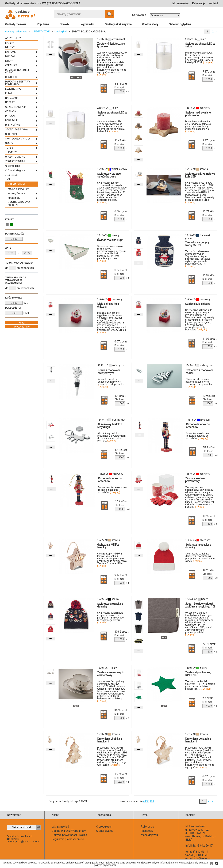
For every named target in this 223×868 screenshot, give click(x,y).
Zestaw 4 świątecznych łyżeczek (112, 45)
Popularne (43, 24)
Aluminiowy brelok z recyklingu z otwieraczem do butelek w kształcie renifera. (111, 437)
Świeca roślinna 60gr (110, 240)
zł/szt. (121, 84)
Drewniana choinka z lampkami (110, 740)
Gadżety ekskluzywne (118, 24)
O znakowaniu (105, 831)
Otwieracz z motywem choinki (199, 372)
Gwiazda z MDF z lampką (108, 546)
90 (148, 801)
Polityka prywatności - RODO (69, 835)
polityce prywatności (105, 865)
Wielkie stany (150, 24)
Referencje (199, 3)
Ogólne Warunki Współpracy (69, 831)
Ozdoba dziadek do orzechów (198, 426)
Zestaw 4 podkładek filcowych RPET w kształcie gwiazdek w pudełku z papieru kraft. (200, 685)
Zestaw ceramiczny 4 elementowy (110, 674)
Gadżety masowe (16, 24)
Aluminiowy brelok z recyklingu (110, 426)
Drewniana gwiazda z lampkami (198, 740)
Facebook (147, 831)
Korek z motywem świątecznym (109, 372)
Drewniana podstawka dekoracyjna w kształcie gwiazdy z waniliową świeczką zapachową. (198, 126)
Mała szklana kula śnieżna (108, 305)
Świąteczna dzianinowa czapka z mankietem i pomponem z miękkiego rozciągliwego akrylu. (110, 618)
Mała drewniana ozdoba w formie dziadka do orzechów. (113, 490)
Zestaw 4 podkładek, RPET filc (198, 674)
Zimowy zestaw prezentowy (195, 480)
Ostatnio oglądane (180, 24)
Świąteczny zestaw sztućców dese (109, 175)
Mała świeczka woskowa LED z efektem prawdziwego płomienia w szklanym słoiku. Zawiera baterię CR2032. (200, 58)
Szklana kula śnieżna (198, 304)
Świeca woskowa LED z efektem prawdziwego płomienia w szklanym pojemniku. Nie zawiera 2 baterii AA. (111, 126)
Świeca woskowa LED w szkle (200, 45)
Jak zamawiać (180, 3)
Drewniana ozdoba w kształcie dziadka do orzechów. (198, 436)
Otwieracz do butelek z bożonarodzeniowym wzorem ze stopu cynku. (199, 383)
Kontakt (213, 3)
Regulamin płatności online (68, 839)
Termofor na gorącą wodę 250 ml (197, 244)
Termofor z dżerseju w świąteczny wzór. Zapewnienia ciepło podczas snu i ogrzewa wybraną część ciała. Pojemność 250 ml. (198, 259)
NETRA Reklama (195, 826)
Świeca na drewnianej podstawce (198, 114)
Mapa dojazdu (149, 835)
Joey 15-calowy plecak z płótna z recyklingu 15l (200, 605)
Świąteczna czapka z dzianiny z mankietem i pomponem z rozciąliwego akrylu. (200, 557)
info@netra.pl (202, 858)
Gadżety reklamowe (16, 32)
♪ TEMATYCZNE (41, 32)
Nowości (65, 24)
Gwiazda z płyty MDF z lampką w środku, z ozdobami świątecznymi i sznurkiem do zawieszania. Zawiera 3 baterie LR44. (112, 560)
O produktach (104, 827)
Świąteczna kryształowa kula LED (200, 175)
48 (144, 801)
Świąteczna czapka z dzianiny (198, 546)
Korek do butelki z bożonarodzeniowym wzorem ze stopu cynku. (111, 383)
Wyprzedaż (88, 24)
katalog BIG (61, 32)
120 (152, 801)
